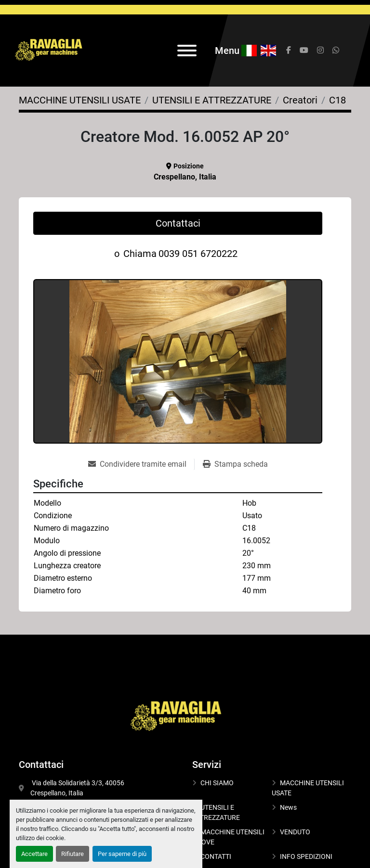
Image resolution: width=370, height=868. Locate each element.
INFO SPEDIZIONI (306, 856)
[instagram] (320, 51)
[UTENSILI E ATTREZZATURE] (212, 100)
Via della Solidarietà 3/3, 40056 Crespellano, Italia (78, 788)
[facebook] (289, 51)
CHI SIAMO (217, 783)
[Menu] (187, 51)
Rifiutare (73, 854)
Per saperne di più (122, 854)
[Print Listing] (235, 464)
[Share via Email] (141, 464)
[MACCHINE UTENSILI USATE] (80, 100)
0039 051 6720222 (198, 254)
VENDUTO (295, 832)
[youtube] (304, 51)
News (288, 807)
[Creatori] (300, 100)
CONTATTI (216, 856)
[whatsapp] (336, 51)
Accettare (34, 854)
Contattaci (178, 223)
